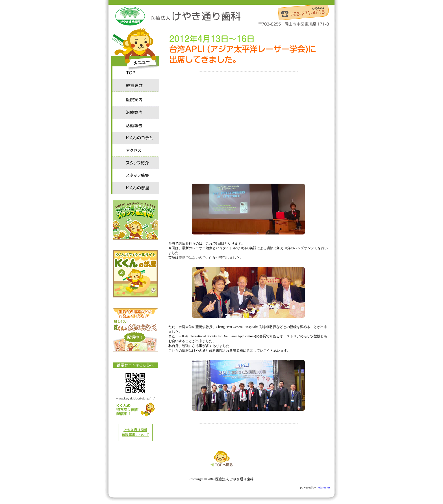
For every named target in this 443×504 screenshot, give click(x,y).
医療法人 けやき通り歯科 (176, 17)
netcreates (323, 487)
